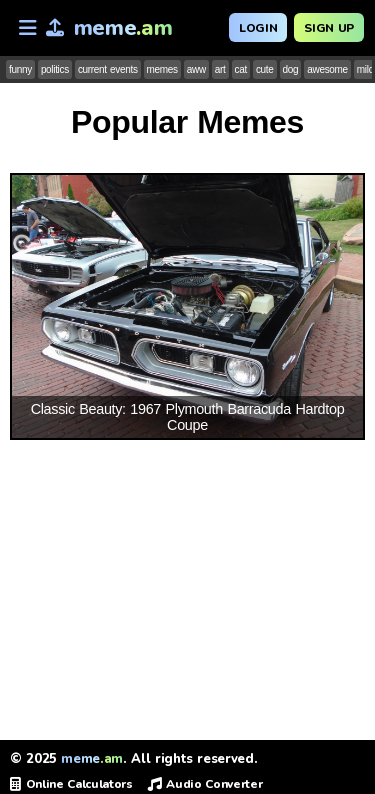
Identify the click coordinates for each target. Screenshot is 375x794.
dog (291, 69)
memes (162, 69)
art (220, 69)
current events (108, 69)
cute (265, 69)
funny (20, 69)
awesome (327, 69)
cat (241, 69)
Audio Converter (205, 784)
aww (196, 69)
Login (258, 28)
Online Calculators (71, 784)
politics (55, 69)
